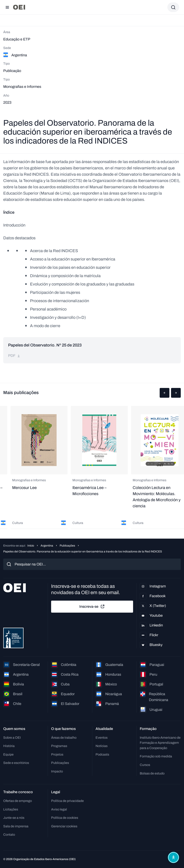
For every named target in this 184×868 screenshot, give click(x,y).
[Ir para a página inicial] (19, 7)
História (9, 746)
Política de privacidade (67, 801)
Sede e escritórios (16, 763)
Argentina (47, 546)
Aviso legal (59, 809)
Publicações (67, 546)
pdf (14, 356)
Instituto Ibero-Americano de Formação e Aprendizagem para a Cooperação (160, 743)
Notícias (102, 746)
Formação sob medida (156, 756)
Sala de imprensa (16, 826)
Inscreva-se (92, 607)
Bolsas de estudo (152, 773)
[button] (165, 393)
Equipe (8, 754)
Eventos (102, 738)
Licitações (11, 809)
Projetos (57, 754)
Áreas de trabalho (64, 738)
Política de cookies (65, 818)
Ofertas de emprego (18, 801)
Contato (9, 835)
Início (31, 546)
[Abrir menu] (7, 7)
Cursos (145, 765)
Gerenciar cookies (64, 826)
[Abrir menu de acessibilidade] (173, 857)
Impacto (57, 771)
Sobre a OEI (12, 738)
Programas (59, 746)
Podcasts (102, 754)
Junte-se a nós (14, 818)
